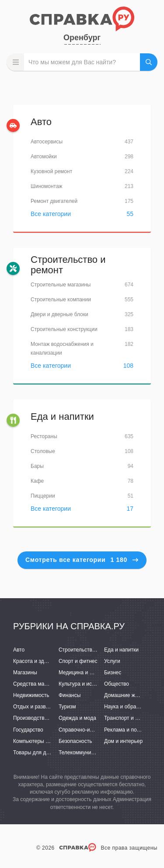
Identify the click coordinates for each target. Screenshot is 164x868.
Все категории (51, 214)
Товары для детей (35, 753)
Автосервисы (47, 142)
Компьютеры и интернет (43, 741)
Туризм (67, 707)
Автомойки (44, 157)
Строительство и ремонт (68, 265)
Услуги (112, 661)
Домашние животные (130, 695)
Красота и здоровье (37, 661)
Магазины (25, 673)
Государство (28, 730)
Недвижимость (31, 695)
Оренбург (82, 38)
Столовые (43, 451)
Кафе (37, 481)
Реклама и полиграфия (132, 730)
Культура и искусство (84, 684)
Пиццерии (43, 496)
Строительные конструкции (64, 329)
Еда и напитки (62, 417)
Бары (37, 466)
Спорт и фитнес (78, 661)
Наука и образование (130, 707)
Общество (117, 684)
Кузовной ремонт (51, 171)
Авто (41, 122)
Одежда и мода (77, 718)
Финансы (70, 695)
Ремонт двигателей (54, 201)
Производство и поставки (44, 718)
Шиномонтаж (47, 186)
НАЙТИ (149, 62)
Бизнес (113, 673)
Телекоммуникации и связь (92, 753)
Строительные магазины (61, 285)
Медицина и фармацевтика (92, 673)
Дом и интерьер (123, 741)
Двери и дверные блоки (59, 314)
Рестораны (44, 436)
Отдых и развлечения (39, 707)
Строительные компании (61, 300)
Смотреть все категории (82, 560)
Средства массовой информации (54, 684)
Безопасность (75, 741)
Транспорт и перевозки (132, 718)
